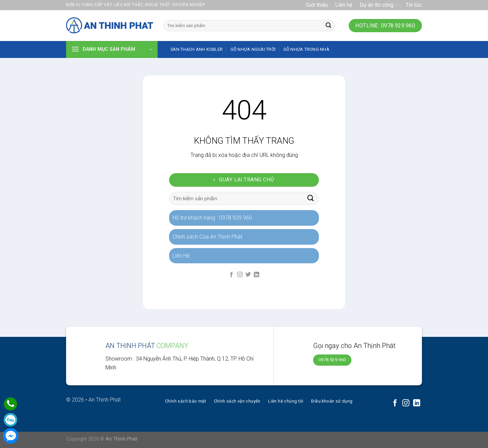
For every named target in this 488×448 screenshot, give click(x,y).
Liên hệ (344, 5)
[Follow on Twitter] (248, 275)
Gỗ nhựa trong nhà (306, 49)
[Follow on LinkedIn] (257, 275)
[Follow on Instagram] (240, 275)
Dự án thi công (379, 5)
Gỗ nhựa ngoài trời (253, 49)
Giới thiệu (317, 5)
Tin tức (414, 5)
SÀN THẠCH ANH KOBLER (197, 49)
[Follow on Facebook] (231, 275)
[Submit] (328, 26)
